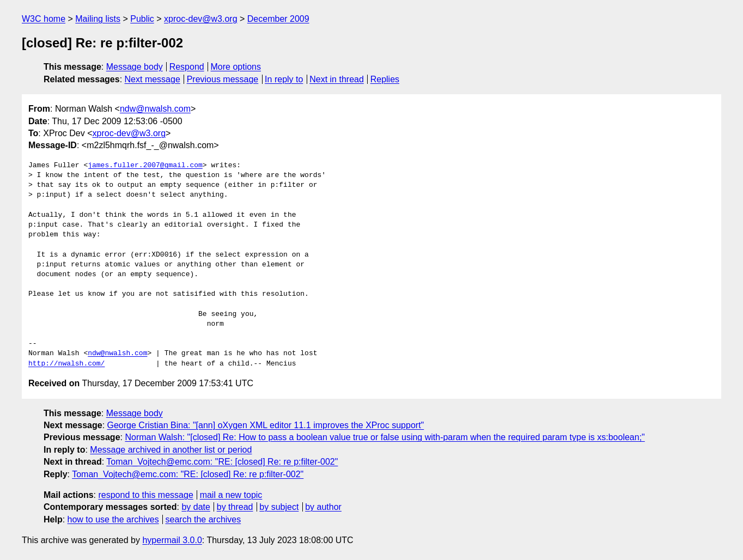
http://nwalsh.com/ (66, 364)
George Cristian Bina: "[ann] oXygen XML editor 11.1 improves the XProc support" (266, 425)
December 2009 (278, 19)
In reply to (284, 79)
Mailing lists (98, 19)
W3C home (44, 19)
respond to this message (145, 495)
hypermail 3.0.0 (172, 540)
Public (142, 19)
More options (236, 67)
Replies (385, 79)
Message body (135, 67)
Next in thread (337, 79)
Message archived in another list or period (171, 450)
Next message (153, 79)
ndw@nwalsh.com (155, 109)
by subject (279, 507)
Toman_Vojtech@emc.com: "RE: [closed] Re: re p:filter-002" (222, 462)
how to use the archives (113, 519)
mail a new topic (231, 495)
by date (196, 507)
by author (323, 507)
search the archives (203, 519)
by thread (235, 507)
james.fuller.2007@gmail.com (145, 166)
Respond (187, 67)
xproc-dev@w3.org (201, 19)
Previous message (223, 79)
